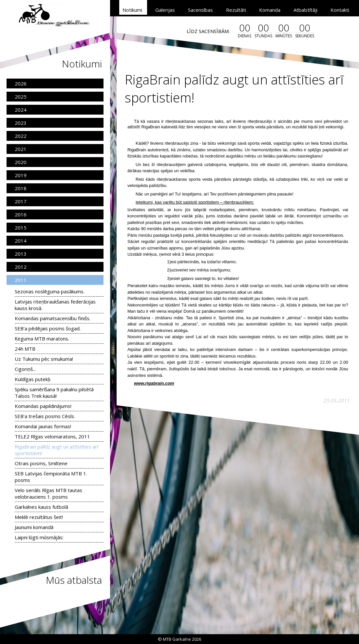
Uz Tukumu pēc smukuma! (44, 359)
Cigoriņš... (25, 369)
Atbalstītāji (305, 10)
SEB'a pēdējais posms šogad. (48, 328)
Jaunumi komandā (34, 527)
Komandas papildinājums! (43, 406)
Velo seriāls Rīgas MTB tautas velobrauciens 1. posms (48, 493)
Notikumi (132, 10)
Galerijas (165, 10)
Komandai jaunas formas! (43, 426)
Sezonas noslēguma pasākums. (50, 291)
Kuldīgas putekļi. (33, 379)
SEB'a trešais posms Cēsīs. (45, 416)
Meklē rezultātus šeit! (39, 517)
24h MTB (25, 349)
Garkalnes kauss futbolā (41, 507)
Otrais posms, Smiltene (41, 463)
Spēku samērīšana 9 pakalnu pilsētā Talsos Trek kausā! (54, 393)
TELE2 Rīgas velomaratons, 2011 (52, 436)
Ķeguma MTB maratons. (42, 339)
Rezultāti (236, 10)
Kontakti (340, 10)
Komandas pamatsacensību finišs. (53, 318)
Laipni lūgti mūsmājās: (39, 537)
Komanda (270, 10)
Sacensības (200, 10)
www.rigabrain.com (154, 383)
